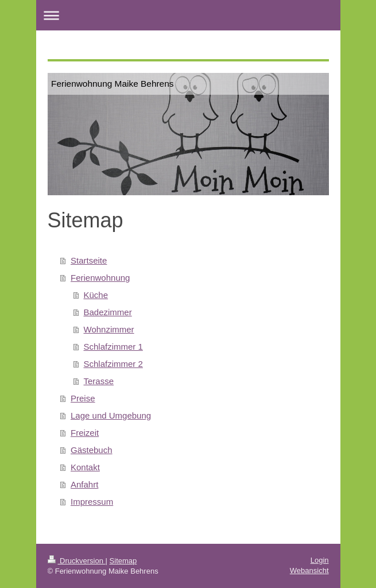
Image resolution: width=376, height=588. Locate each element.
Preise (83, 398)
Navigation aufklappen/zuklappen (188, 15)
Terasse (99, 381)
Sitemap (123, 561)
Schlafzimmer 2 (113, 364)
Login (320, 560)
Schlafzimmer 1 (113, 347)
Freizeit (85, 433)
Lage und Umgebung (111, 415)
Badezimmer (108, 312)
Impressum (92, 502)
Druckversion (77, 561)
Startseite (89, 260)
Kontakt (85, 467)
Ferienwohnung (100, 278)
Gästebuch (92, 450)
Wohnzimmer (109, 329)
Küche (96, 295)
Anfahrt (84, 484)
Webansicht (309, 570)
